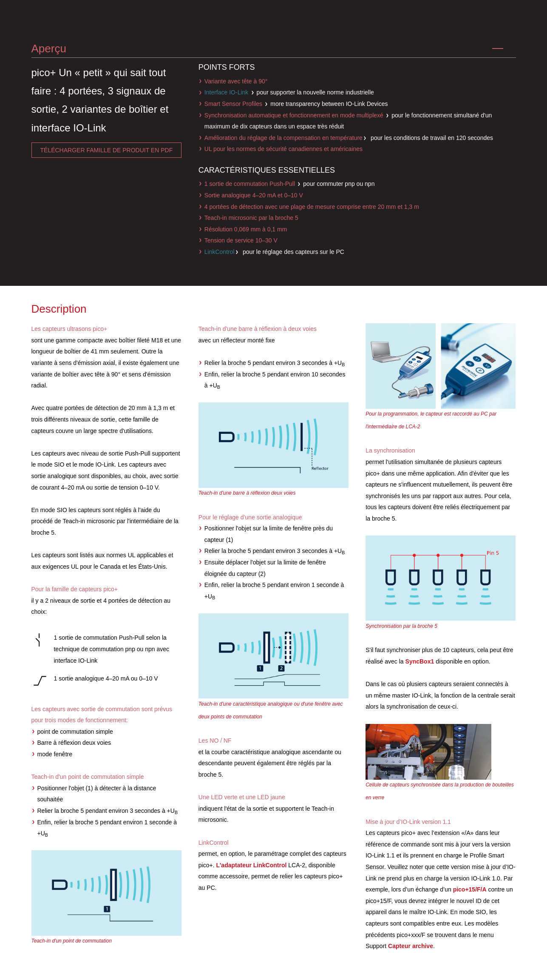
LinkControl (220, 252)
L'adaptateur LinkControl (251, 865)
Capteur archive (411, 946)
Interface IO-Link (227, 92)
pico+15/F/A (470, 889)
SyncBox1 (420, 661)
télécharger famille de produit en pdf (107, 150)
